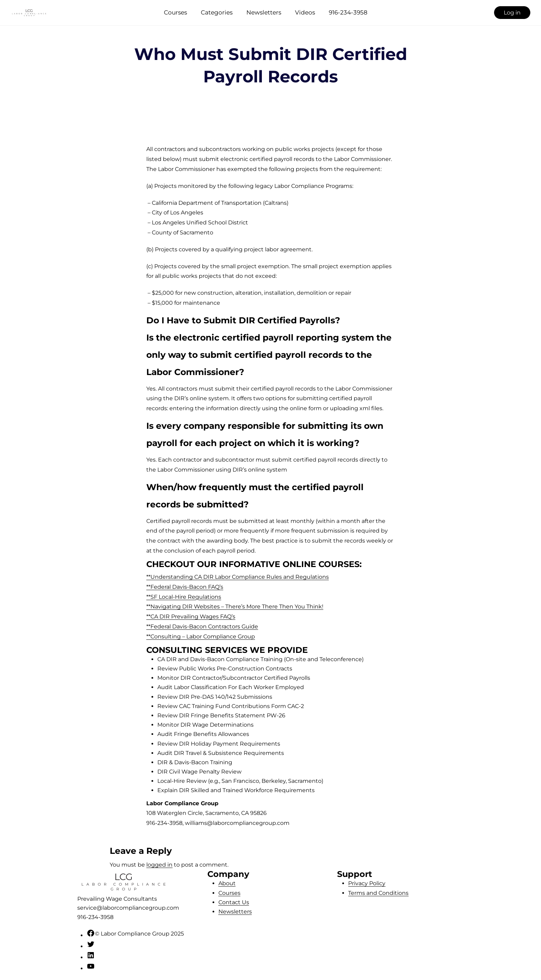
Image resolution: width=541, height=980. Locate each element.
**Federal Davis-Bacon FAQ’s (185, 587)
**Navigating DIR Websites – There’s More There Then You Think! (235, 607)
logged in (159, 865)
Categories (217, 12)
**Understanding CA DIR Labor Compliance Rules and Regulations (238, 577)
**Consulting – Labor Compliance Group (201, 637)
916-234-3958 (348, 12)
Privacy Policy (367, 883)
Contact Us (234, 902)
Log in (512, 13)
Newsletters (264, 12)
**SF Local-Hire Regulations (184, 597)
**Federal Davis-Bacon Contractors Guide (202, 627)
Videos (305, 12)
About (227, 883)
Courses (175, 12)
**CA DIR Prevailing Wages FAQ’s (191, 617)
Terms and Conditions (378, 893)
